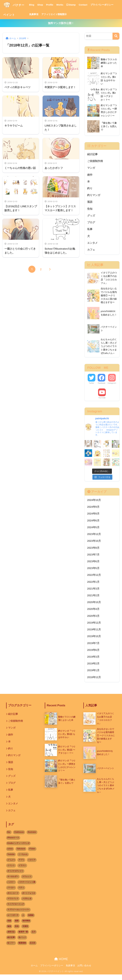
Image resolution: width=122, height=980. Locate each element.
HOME (61, 964)
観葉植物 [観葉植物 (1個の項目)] (22, 948)
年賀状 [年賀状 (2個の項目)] (25, 932)
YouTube (102, 400)
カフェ (91, 251)
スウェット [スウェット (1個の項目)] (27, 882)
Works (64, 5)
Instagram (112, 386)
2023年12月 (94, 537)
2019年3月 (93, 661)
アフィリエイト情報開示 (58, 14)
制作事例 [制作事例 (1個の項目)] (26, 926)
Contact (87, 5)
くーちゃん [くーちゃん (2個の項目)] (23, 860)
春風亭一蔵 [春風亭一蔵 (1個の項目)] (23, 937)
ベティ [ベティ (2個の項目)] (21, 893)
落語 (90, 203)
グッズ (91, 217)
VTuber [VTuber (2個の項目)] (32, 854)
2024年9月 (93, 509)
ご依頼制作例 (95, 162)
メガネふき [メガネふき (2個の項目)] (27, 904)
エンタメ (92, 244)
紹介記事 (92, 155)
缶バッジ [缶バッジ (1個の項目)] (22, 943)
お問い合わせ (84, 971)
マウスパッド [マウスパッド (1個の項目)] (13, 904)
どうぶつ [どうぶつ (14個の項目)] (11, 865)
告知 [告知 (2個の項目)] (17, 932)
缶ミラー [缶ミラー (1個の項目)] (11, 948)
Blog (36, 5)
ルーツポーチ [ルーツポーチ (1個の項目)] (13, 921)
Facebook (102, 386)
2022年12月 (94, 578)
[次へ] (50, 269)
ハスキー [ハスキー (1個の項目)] (11, 887)
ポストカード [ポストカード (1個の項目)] (13, 898)
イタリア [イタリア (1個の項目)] (32, 865)
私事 (90, 231)
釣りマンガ (94, 196)
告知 (90, 210)
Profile (54, 5)
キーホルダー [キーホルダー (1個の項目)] (13, 882)
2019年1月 (93, 675)
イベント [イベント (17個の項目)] (11, 871)
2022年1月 (93, 585)
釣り (90, 189)
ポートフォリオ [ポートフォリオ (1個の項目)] (29, 898)
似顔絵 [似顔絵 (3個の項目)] (31, 921)
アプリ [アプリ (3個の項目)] (21, 865)
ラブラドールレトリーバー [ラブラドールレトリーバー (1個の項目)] (18, 915)
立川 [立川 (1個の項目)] (34, 937)
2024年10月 (94, 503)
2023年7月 (93, 558)
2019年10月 (94, 640)
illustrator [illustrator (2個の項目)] (32, 837)
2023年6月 (93, 565)
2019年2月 (93, 668)
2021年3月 (93, 592)
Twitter (91, 386)
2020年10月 (94, 606)
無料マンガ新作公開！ (61, 23)
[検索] (116, 36)
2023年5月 (93, 571)
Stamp (75, 5)
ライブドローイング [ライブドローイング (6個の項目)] (16, 910)
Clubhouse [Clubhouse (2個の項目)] (19, 837)
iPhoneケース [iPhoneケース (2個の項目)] (13, 843)
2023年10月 (94, 544)
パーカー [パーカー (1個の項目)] (11, 893)
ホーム (34, 971)
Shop (44, 5)
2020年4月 (93, 613)
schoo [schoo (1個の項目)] (10, 854)
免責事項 (38, 14)
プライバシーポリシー (106, 5)
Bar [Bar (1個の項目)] (9, 837)
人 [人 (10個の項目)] (23, 921)
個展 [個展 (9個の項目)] (17, 926)
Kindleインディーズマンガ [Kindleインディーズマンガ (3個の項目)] (18, 849)
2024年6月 (93, 523)
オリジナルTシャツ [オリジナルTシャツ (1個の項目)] (15, 876)
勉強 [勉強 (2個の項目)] (9, 932)
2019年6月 (93, 654)
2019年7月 (93, 647)
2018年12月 (94, 682)
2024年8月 (93, 516)
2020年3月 (93, 620)
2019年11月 (94, 633)
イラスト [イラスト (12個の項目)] (22, 871)
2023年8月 (93, 551)
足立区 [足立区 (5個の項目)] (33, 948)
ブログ (91, 224)
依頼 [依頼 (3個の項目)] (9, 926)
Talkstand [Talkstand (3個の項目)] (21, 854)
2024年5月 (93, 530)
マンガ (91, 169)
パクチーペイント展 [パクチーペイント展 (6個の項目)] (27, 887)
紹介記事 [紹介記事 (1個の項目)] (11, 943)
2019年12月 (94, 626)
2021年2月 (93, 599)
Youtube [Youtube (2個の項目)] (11, 860)
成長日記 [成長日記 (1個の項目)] (11, 937)
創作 (90, 176)
